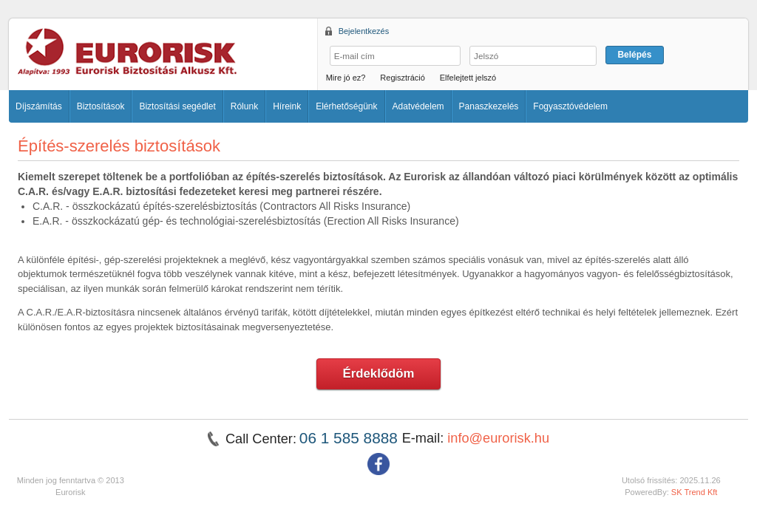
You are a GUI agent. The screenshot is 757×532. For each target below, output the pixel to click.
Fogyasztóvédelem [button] (570, 106)
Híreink (287, 106)
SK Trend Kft (695, 492)
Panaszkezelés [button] (489, 106)
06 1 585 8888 (351, 438)
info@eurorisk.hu (498, 438)
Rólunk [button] (244, 106)
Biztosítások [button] (101, 106)
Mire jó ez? (346, 78)
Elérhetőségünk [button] (346, 106)
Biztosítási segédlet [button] (177, 106)
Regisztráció (403, 78)
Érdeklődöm (379, 374)
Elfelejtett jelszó (468, 78)
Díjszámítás (39, 106)
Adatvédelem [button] (418, 106)
